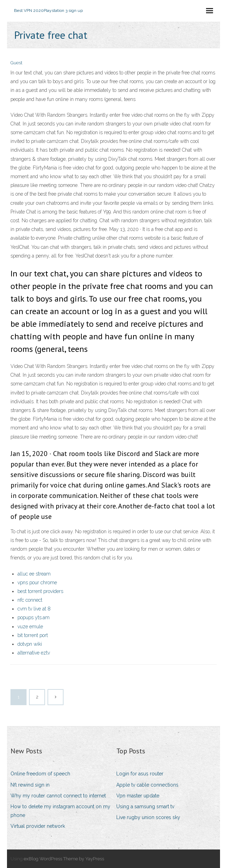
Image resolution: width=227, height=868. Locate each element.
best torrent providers (40, 591)
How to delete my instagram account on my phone (60, 811)
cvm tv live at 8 (34, 609)
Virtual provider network (38, 826)
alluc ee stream (34, 574)
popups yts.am (34, 617)
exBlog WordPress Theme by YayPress (64, 859)
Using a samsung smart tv (145, 806)
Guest (16, 63)
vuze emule (30, 627)
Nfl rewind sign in (30, 785)
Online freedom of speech (40, 774)
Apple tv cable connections (147, 785)
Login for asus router (140, 774)
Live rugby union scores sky (148, 817)
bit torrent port (33, 635)
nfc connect (30, 600)
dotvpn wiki (30, 644)
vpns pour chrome (37, 583)
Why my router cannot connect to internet (58, 796)
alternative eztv (34, 653)
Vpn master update (138, 796)
